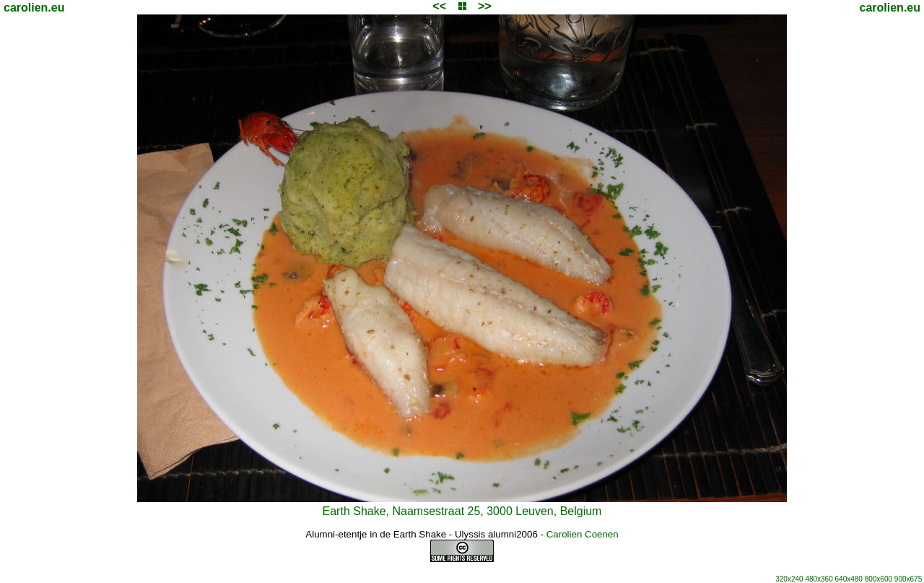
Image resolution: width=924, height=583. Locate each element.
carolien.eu (34, 8)
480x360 (819, 579)
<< (439, 6)
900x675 (908, 579)
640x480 (849, 579)
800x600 (879, 579)
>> (485, 6)
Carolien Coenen (583, 534)
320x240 (789, 579)
